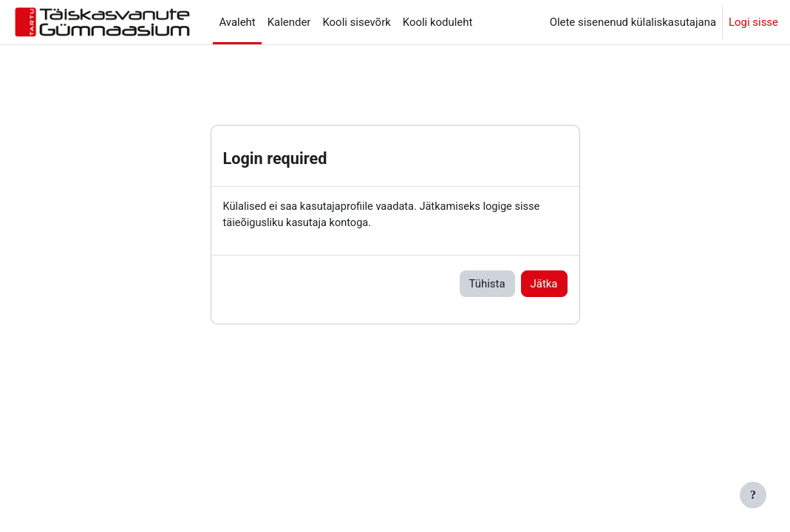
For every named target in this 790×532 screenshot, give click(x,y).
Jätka (544, 284)
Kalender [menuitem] (289, 22)
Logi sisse (753, 22)
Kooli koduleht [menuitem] (438, 22)
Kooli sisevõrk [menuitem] (356, 22)
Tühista (487, 284)
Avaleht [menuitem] (237, 22)
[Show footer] (753, 495)
